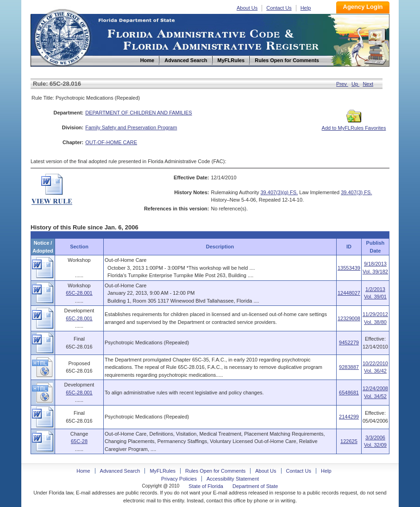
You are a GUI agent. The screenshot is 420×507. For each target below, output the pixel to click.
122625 (349, 441)
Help (306, 8)
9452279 (349, 342)
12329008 (349, 318)
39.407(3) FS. (356, 192)
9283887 (349, 367)
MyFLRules (163, 471)
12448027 (349, 293)
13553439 (349, 268)
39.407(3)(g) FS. (279, 192)
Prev (342, 84)
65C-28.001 (79, 293)
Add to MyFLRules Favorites (354, 125)
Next (368, 84)
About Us (247, 8)
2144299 (349, 417)
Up (355, 84)
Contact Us (279, 8)
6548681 (349, 393)
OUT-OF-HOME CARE (111, 142)
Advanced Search (120, 471)
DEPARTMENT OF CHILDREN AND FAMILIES (138, 113)
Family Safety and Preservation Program (131, 127)
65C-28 (79, 441)
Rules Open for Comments (215, 471)
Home (62, 36)
